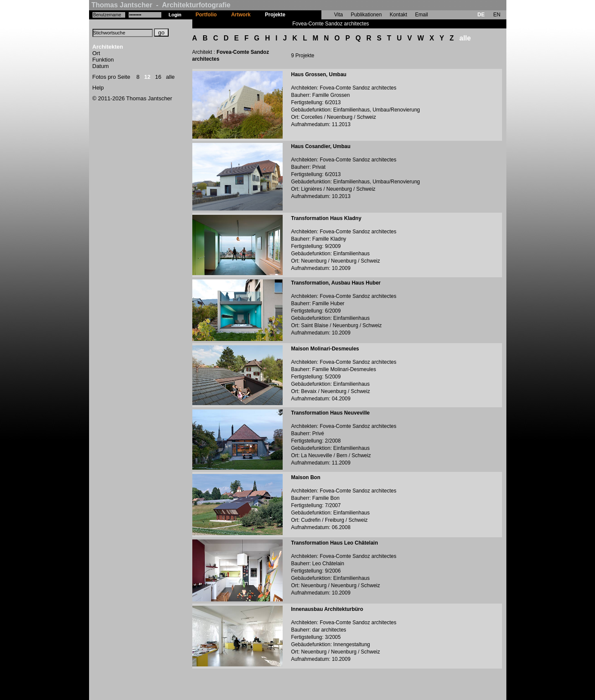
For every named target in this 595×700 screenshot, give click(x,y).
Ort (96, 53)
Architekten (108, 47)
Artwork (241, 15)
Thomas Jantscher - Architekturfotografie (161, 5)
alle (170, 77)
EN (497, 15)
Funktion (103, 60)
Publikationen (366, 15)
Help (98, 88)
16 (158, 77)
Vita (339, 15)
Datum (101, 66)
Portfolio (206, 15)
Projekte (275, 15)
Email (422, 15)
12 (147, 77)
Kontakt (399, 15)
